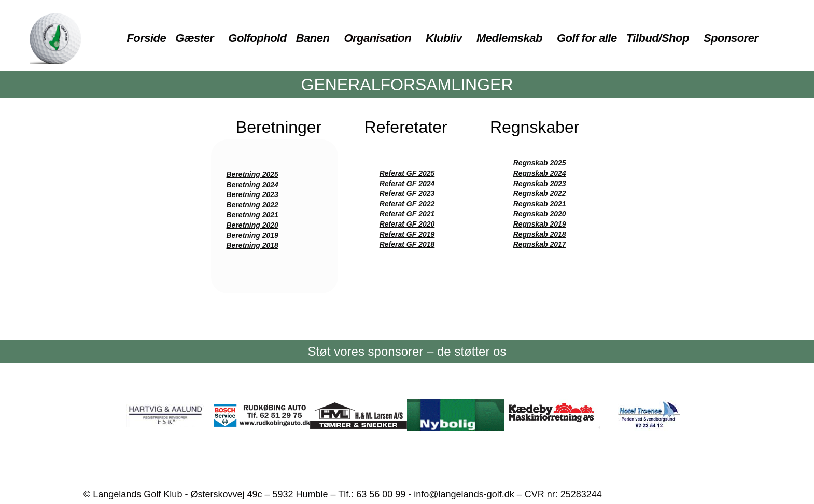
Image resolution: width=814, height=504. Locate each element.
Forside (146, 38)
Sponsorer (731, 38)
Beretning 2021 (252, 215)
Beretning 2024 (252, 185)
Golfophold (257, 38)
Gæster (194, 38)
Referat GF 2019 (407, 234)
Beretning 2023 (252, 194)
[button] (197, 39)
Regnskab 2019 (540, 224)
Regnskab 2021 (540, 204)
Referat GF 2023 (407, 193)
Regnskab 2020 (540, 214)
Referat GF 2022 (407, 204)
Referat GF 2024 (407, 184)
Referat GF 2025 (407, 173)
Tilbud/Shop (658, 38)
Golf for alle (587, 38)
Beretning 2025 (252, 174)
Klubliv (444, 38)
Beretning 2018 (252, 245)
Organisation (377, 38)
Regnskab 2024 (540, 173)
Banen (313, 38)
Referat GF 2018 (407, 244)
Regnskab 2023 (540, 184)
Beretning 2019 (252, 235)
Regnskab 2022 (540, 193)
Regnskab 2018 (540, 234)
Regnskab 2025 (540, 163)
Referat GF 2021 (407, 214)
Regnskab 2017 (540, 244)
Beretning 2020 (252, 225)
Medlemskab (509, 38)
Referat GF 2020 (407, 224)
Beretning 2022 (252, 205)
